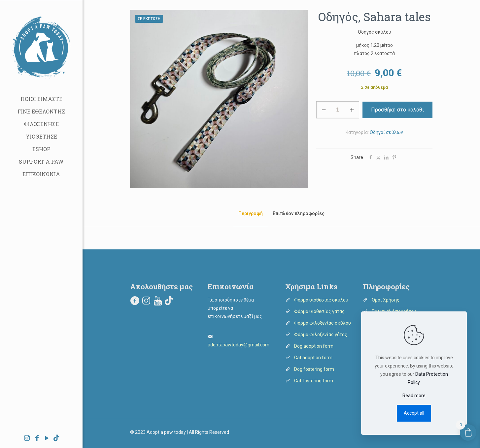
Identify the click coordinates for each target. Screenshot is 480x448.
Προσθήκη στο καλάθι (397, 110)
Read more (414, 396)
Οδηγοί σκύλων (386, 132)
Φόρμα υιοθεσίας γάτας (319, 311)
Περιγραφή (251, 213)
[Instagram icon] (27, 439)
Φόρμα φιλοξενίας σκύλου (323, 323)
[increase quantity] (352, 110)
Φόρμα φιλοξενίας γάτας (321, 335)
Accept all (414, 413)
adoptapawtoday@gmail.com (239, 345)
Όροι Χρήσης (386, 300)
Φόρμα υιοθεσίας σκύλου (321, 300)
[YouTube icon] (47, 439)
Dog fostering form (314, 369)
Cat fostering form (314, 381)
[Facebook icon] (37, 439)
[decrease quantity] (324, 110)
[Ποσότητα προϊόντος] (338, 110)
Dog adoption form (314, 346)
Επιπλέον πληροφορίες (299, 213)
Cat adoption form (313, 358)
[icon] (56, 439)
